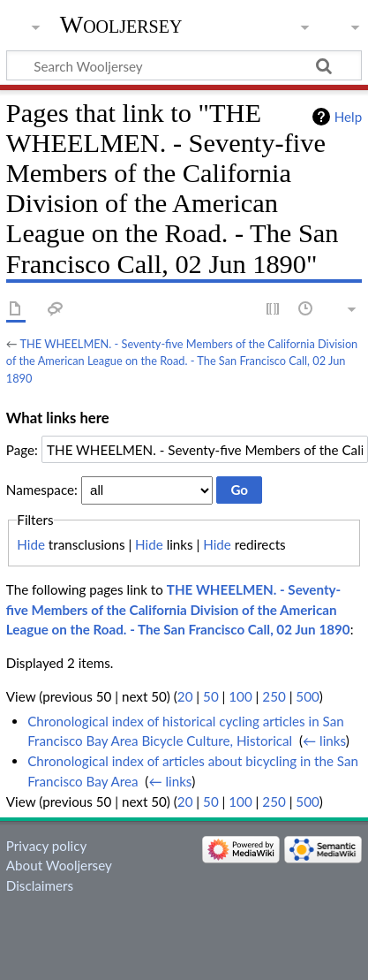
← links (324, 741)
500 (307, 696)
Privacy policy (46, 846)
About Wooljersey (59, 865)
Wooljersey (121, 24)
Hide (31, 544)
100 (240, 696)
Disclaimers (40, 885)
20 (185, 696)
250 (274, 696)
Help (348, 117)
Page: (22, 450)
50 (211, 696)
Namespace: (42, 490)
